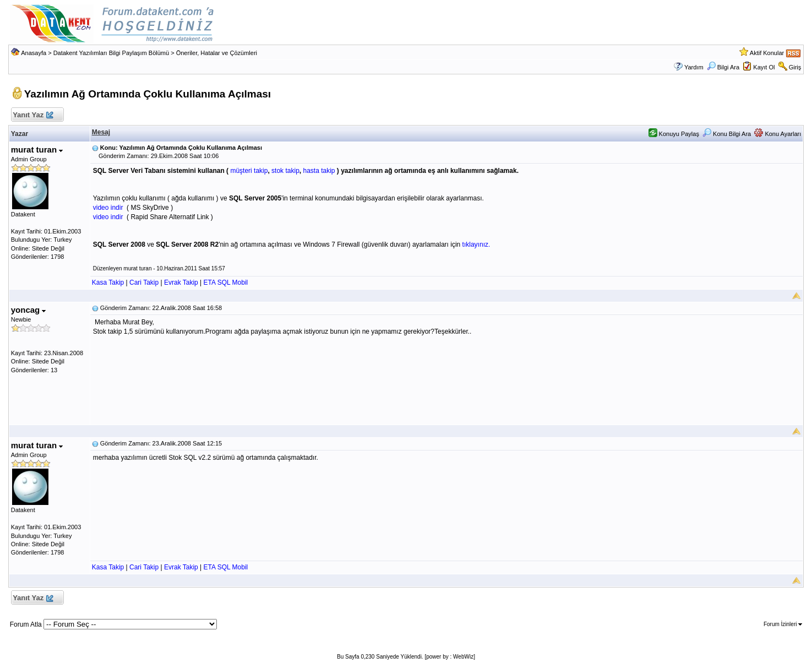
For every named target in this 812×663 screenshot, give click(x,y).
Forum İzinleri (783, 624)
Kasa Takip (108, 282)
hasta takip (319, 171)
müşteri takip (249, 171)
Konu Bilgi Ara (727, 134)
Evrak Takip (181, 282)
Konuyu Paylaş (674, 134)
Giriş (795, 67)
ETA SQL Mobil (226, 282)
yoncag (29, 310)
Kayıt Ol (764, 67)
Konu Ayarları (778, 134)
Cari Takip (144, 282)
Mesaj (101, 132)
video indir (108, 208)
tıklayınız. (476, 244)
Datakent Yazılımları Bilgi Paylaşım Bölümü (111, 53)
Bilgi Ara (723, 67)
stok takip (285, 171)
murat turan (37, 150)
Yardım (694, 67)
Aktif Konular (767, 53)
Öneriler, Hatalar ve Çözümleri (217, 53)
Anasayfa (34, 53)
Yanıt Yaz (33, 115)
